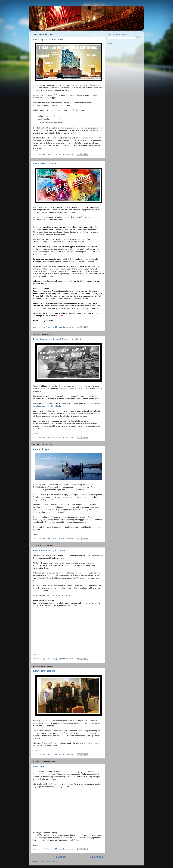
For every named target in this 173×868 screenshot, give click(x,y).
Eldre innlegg (96, 857)
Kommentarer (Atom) (50, 862)
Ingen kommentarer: (66, 154)
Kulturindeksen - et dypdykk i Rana (50, 551)
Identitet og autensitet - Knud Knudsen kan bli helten (58, 339)
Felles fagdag (40, 767)
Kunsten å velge (41, 449)
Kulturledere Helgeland (44, 671)
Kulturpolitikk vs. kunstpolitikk (47, 164)
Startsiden (61, 857)
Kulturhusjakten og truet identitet (49, 40)
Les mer (36, 150)
